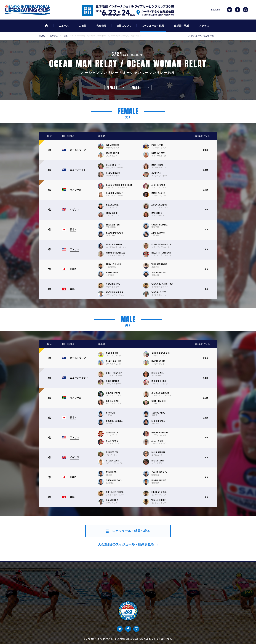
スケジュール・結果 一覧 (201, 36)
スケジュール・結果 (59, 36)
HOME (42, 36)
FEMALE (112, 87)
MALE (135, 87)
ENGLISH (216, 10)
